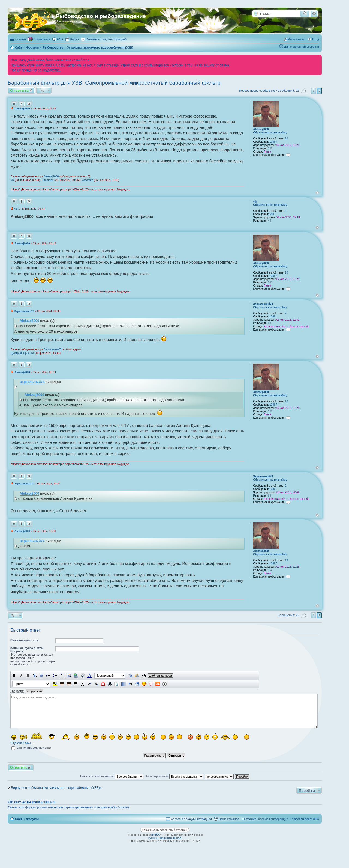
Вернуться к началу (317, 193)
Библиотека (42, 39)
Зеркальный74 (263, 304)
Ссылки (21, 39)
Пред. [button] (306, 91)
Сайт (19, 819)
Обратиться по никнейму (270, 133)
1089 (272, 316)
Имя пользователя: (25, 640)
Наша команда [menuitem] (229, 819)
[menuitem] (72, 39)
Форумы (32, 819)
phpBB (155, 835)
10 (286, 139)
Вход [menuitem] (316, 39)
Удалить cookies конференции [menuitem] (267, 819)
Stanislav (48, 180)
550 (272, 214)
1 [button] (314, 91)
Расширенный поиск (314, 14)
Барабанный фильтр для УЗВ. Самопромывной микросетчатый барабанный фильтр (114, 83)
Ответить (19, 90)
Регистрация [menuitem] (297, 39)
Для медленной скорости (302, 47)
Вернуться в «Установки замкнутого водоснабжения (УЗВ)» (56, 788)
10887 (273, 142)
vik (12, 180)
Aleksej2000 (261, 129)
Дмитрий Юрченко (22, 353)
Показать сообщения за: (112, 776)
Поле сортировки (174, 776)
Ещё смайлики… (22, 743)
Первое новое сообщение (257, 91)
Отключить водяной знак (31, 748)
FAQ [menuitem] (60, 39)
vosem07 (88, 180)
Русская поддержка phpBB (165, 838)
